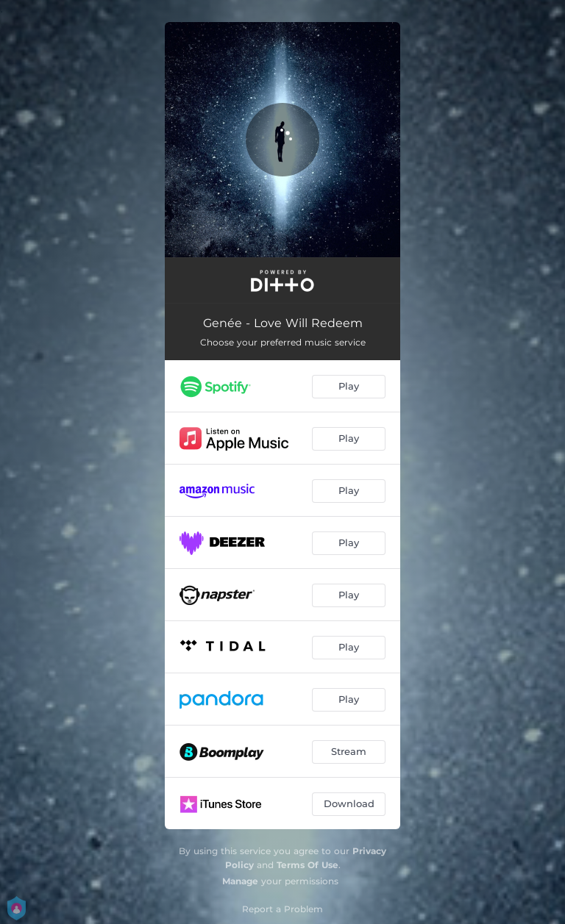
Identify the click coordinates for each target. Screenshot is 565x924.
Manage (240, 881)
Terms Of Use (308, 865)
